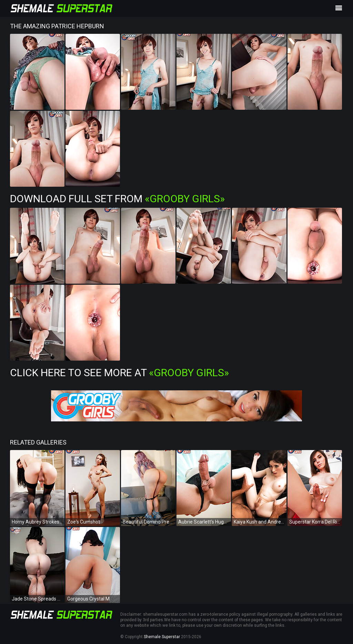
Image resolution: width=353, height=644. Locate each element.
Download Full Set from (117, 199)
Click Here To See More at (119, 373)
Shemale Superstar (162, 637)
